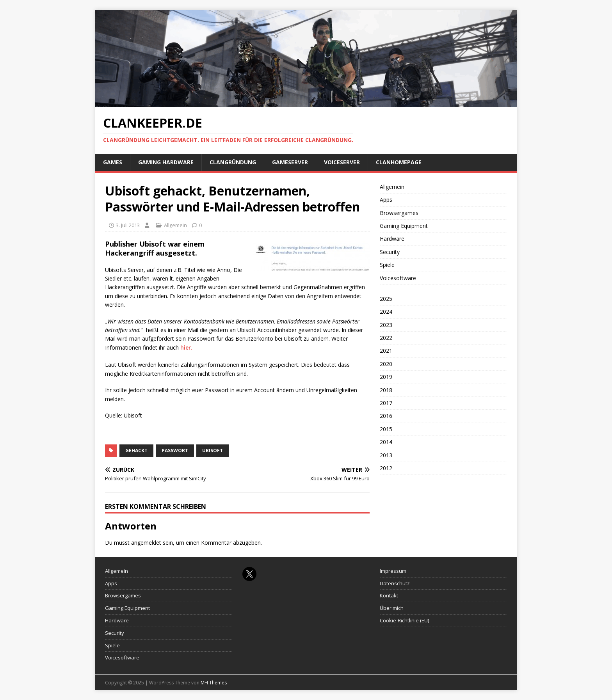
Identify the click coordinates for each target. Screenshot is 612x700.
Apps (386, 200)
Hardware (392, 239)
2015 (386, 429)
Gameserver (290, 162)
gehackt (136, 450)
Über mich (392, 608)
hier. (186, 347)
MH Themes (214, 683)
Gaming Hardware (166, 162)
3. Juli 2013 (128, 225)
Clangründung (233, 162)
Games (113, 162)
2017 (386, 403)
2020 (386, 364)
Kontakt (389, 595)
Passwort (175, 450)
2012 (386, 468)
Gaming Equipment (404, 226)
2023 (386, 325)
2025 (386, 299)
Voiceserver (342, 162)
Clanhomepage (399, 162)
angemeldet (146, 543)
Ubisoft (213, 450)
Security (390, 252)
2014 (386, 442)
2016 (386, 416)
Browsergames (399, 213)
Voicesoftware (398, 278)
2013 (386, 455)
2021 (386, 351)
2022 (386, 338)
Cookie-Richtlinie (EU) (404, 620)
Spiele (387, 265)
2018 (386, 390)
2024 (386, 312)
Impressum (393, 571)
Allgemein (175, 225)
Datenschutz (395, 583)
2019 (386, 377)
